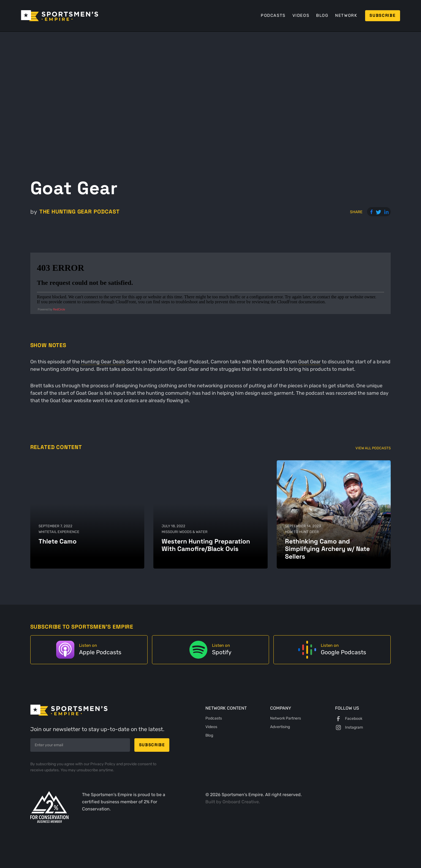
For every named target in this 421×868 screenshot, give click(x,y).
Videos (301, 15)
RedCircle (59, 309)
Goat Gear (309, 362)
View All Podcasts (373, 448)
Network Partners (286, 718)
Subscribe (382, 15)
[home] (60, 16)
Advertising (280, 727)
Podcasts (273, 15)
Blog (322, 15)
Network (346, 15)
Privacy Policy (103, 764)
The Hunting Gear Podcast (80, 212)
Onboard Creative (241, 802)
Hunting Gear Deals (103, 362)
